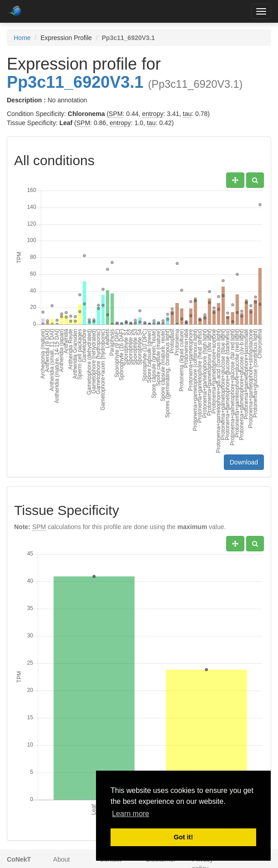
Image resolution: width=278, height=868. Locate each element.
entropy (153, 114)
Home (22, 38)
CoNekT (19, 859)
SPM (116, 114)
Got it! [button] (183, 837)
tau (187, 114)
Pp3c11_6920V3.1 (75, 82)
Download (244, 462)
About (62, 859)
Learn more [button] (131, 814)
